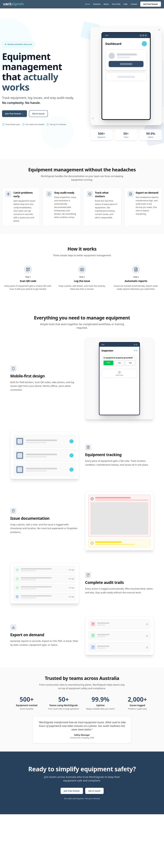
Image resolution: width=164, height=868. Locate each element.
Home (87, 4)
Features (97, 4)
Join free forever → (14, 114)
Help (125, 4)
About (106, 4)
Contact (134, 4)
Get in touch (38, 114)
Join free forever (151, 4)
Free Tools (116, 4)
